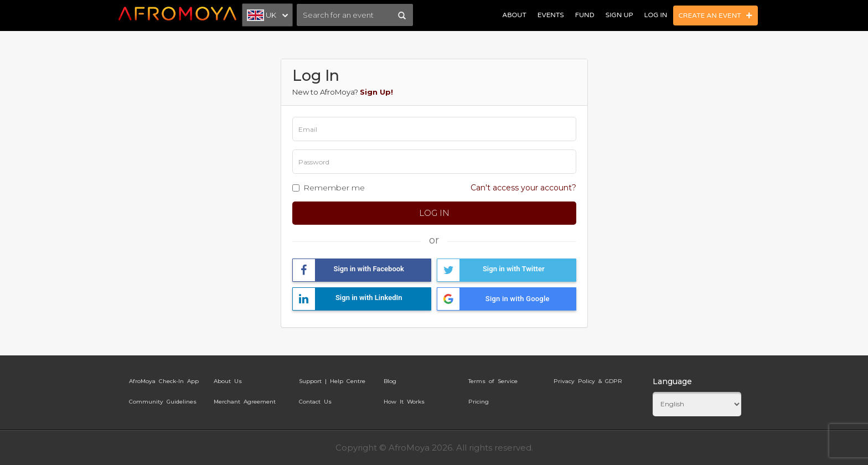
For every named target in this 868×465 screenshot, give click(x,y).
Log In (656, 15)
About (514, 15)
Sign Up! (376, 92)
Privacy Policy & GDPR (588, 381)
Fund (585, 15)
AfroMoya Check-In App (164, 381)
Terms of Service (493, 381)
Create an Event (716, 15)
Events (551, 15)
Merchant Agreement (245, 402)
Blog (390, 381)
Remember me (334, 188)
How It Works (404, 402)
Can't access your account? (523, 188)
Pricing (479, 402)
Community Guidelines (163, 402)
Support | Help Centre (332, 381)
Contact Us (315, 402)
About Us (228, 381)
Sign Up (619, 15)
